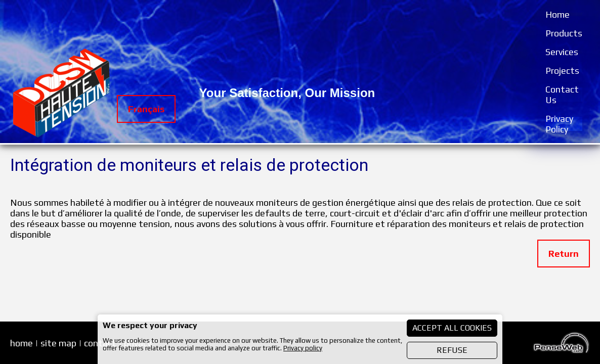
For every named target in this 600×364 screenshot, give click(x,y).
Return (564, 254)
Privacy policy (303, 348)
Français (146, 109)
